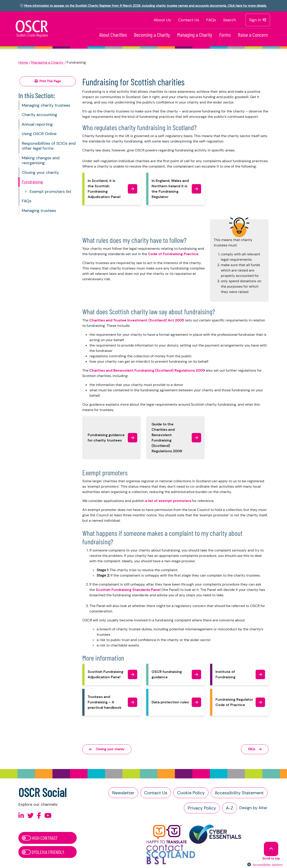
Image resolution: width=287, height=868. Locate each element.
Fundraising (32, 182)
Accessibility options (268, 865)
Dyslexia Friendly (43, 852)
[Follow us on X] (30, 816)
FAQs (211, 20)
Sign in (258, 20)
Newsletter (123, 793)
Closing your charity (40, 172)
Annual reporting (37, 124)
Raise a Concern (253, 35)
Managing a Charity (195, 35)
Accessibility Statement (239, 793)
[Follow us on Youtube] (48, 816)
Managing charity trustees (46, 105)
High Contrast (40, 838)
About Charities (113, 35)
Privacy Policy (202, 808)
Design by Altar (253, 808)
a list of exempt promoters (168, 501)
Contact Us (189, 20)
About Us (162, 20)
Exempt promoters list (50, 192)
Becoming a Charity (152, 35)
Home (23, 62)
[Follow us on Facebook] (39, 816)
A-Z (229, 808)
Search (229, 20)
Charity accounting (39, 115)
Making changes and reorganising (41, 160)
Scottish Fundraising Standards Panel (128, 590)
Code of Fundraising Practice (173, 254)
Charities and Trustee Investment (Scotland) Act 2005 (137, 320)
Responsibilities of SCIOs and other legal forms (49, 146)
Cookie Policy (191, 793)
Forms (225, 35)
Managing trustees (39, 211)
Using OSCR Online (39, 134)
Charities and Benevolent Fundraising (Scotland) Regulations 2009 (147, 370)
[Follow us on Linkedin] (21, 816)
